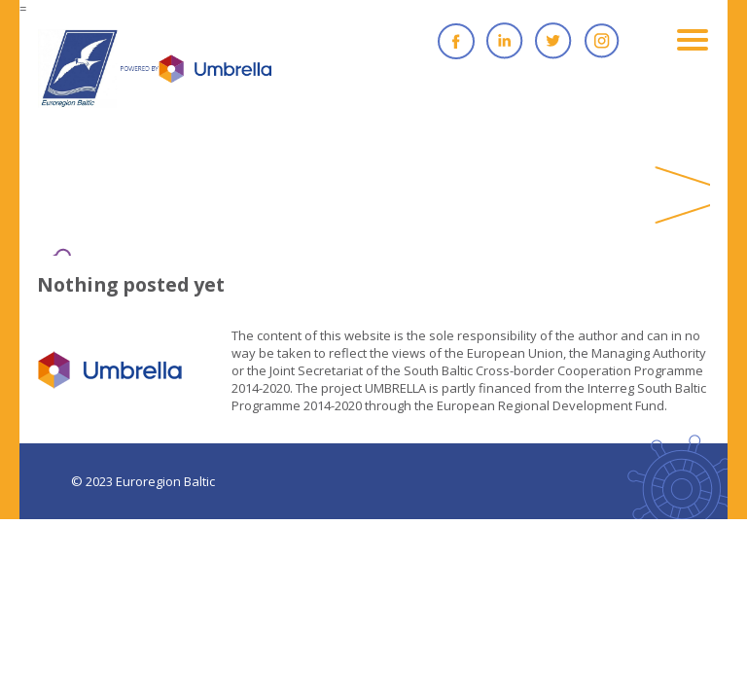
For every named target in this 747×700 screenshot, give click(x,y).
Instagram (602, 41)
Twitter (553, 41)
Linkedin (505, 41)
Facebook (456, 41)
